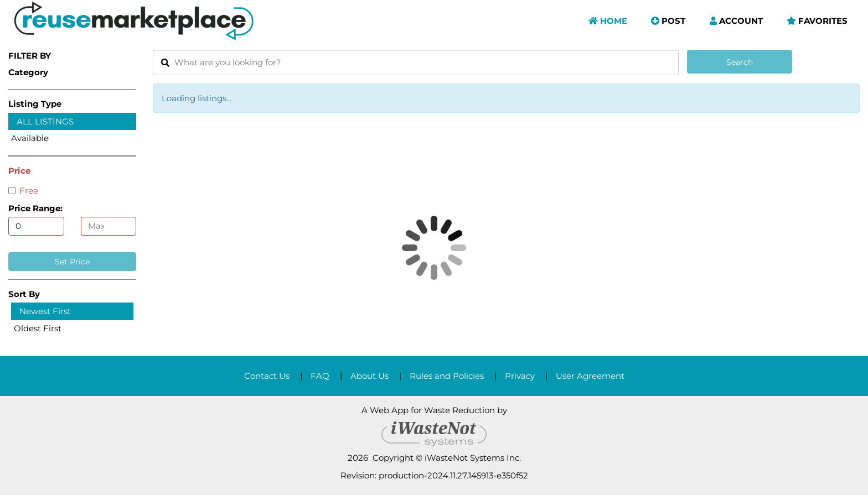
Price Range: (35, 208)
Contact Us (267, 376)
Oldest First (38, 328)
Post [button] (668, 21)
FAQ (320, 376)
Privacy (520, 376)
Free (23, 191)
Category (28, 72)
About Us (370, 376)
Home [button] (608, 21)
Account (736, 21)
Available (30, 138)
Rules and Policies (447, 376)
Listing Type (35, 104)
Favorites (817, 21)
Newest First (45, 311)
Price (19, 171)
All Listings (45, 121)
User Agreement (590, 376)
